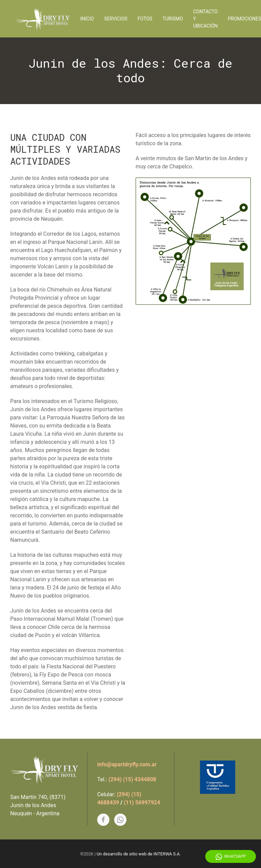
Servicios (116, 19)
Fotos (145, 19)
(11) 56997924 (142, 803)
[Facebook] (103, 820)
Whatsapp (231, 857)
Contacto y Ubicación (205, 19)
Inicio (87, 19)
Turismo (173, 19)
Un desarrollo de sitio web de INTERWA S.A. (139, 854)
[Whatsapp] (120, 820)
